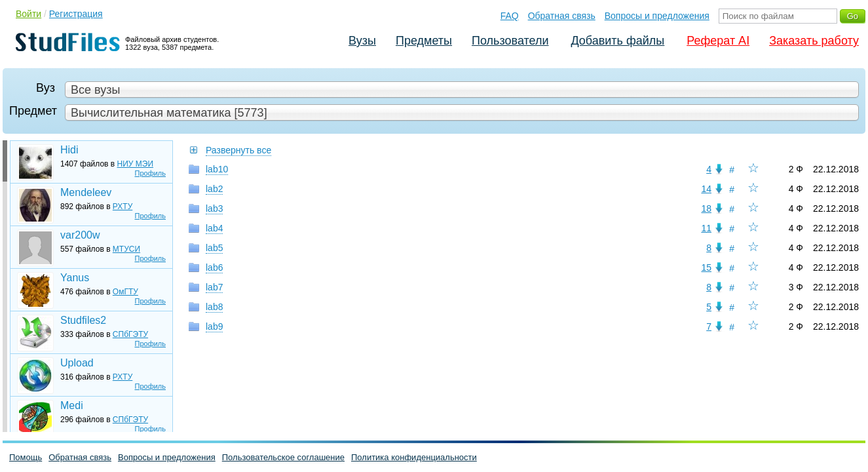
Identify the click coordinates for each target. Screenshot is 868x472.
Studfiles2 (83, 320)
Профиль (151, 173)
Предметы (424, 41)
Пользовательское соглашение (283, 457)
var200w (80, 235)
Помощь (26, 457)
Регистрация (76, 14)
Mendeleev (86, 192)
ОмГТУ (125, 292)
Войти (28, 14)
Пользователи (510, 41)
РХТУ (123, 206)
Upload (77, 363)
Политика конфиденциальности (414, 457)
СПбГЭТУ (130, 334)
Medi (72, 405)
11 (706, 228)
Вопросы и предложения (657, 16)
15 (706, 267)
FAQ (510, 16)
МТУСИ (126, 249)
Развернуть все (238, 150)
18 (706, 208)
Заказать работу (814, 41)
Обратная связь (562, 16)
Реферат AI (718, 41)
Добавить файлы (617, 41)
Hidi (69, 150)
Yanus (75, 278)
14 (706, 189)
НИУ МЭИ (136, 164)
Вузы (362, 41)
